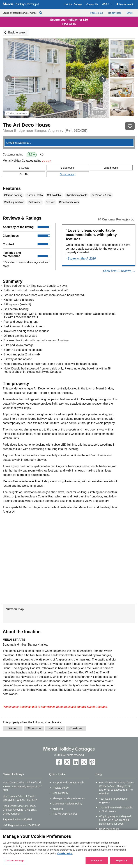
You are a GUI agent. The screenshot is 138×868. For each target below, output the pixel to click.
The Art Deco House (27, 125)
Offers (130, 13)
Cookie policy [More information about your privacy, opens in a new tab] (65, 853)
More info (58, 809)
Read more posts (109, 829)
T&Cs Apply (69, 24)
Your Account (125, 4)
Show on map (68, 174)
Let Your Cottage (73, 4)
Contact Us (92, 4)
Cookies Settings (15, 861)
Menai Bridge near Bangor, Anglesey (45, 130)
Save (130, 126)
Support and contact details (68, 783)
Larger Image (17, 113)
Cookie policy (61, 793)
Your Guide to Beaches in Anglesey (114, 801)
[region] (69, 849)
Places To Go (96, 13)
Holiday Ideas (115, 13)
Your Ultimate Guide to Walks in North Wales (116, 809)
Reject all (121, 861)
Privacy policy (61, 788)
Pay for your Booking (65, 814)
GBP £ (107, 4)
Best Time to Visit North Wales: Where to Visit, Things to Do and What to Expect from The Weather (117, 788)
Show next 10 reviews (117, 271)
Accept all (97, 861)
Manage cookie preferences (69, 798)
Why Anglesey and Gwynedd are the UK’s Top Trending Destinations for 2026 (116, 820)
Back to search (18, 32)
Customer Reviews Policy (67, 804)
